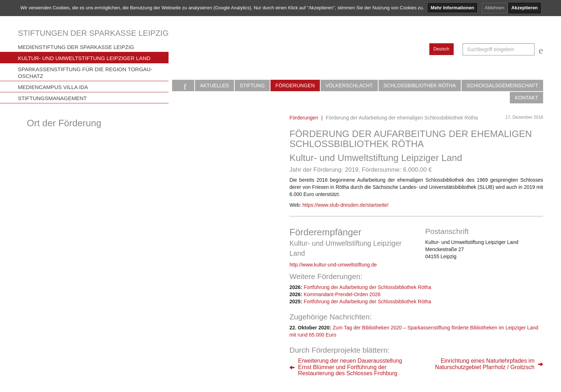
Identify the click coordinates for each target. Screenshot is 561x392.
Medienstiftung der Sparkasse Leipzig (76, 47)
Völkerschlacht (349, 85)
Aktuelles (214, 85)
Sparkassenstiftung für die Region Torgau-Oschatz (85, 73)
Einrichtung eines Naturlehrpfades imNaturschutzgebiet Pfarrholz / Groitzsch (485, 364)
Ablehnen (495, 8)
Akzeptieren (525, 8)
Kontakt (526, 98)
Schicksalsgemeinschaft (502, 85)
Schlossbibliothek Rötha (420, 85)
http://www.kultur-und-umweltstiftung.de (333, 265)
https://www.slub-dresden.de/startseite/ (345, 205)
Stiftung (252, 85)
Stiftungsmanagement (52, 98)
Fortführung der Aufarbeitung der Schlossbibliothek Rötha (367, 287)
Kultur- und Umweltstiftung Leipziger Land (84, 58)
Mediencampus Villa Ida (53, 87)
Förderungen (295, 85)
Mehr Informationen (452, 8)
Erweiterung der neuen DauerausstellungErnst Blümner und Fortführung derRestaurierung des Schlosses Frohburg (350, 367)
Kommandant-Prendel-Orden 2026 (342, 294)
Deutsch (442, 49)
